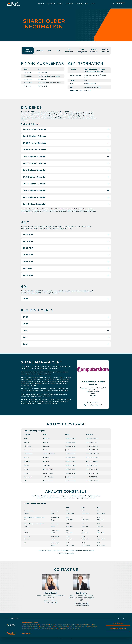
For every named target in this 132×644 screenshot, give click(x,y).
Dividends (39, 51)
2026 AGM (28, 234)
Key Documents (69, 51)
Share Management (82, 51)
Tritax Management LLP (98, 626)
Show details (26, 641)
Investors (79, 4)
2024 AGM (28, 248)
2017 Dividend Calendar (34, 184)
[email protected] (70, 438)
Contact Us (120, 4)
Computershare (36, 367)
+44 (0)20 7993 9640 (81, 605)
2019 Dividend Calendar (34, 170)
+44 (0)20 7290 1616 (51, 603)
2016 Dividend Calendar (34, 190)
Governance (84, 626)
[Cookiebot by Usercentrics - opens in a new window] (11, 641)
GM (58, 51)
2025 (25, 317)
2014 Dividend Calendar (34, 204)
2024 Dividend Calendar (35, 136)
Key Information (28, 51)
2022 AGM (28, 262)
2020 (26, 337)
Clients (60, 4)
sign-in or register (43, 381)
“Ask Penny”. (48, 396)
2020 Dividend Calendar (35, 163)
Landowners (69, 4)
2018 (25, 344)
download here (30, 211)
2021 (25, 330)
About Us (41, 4)
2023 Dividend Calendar (35, 143)
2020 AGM (28, 275)
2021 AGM (28, 268)
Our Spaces (51, 4)
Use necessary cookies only (118, 636)
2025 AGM (28, 241)
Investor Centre (58, 377)
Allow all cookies (118, 630)
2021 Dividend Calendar (34, 156)
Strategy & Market (51, 626)
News (93, 4)
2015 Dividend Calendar (34, 197)
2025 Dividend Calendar (35, 129)
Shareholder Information (68, 626)
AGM (49, 51)
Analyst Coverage (94, 51)
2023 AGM (28, 255)
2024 (26, 299)
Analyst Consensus (105, 51)
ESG (87, 4)
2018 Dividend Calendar (34, 177)
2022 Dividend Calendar (35, 150)
